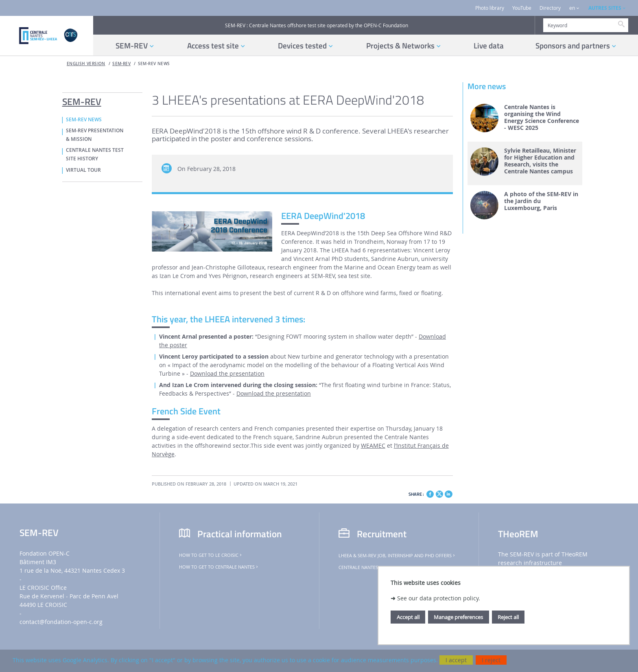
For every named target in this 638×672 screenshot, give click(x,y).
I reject (491, 660)
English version (86, 64)
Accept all (408, 617)
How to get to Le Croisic (211, 555)
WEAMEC (373, 445)
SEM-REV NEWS (154, 64)
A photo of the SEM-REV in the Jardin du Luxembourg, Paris (541, 201)
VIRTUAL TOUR (83, 170)
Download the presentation (227, 373)
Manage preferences (458, 617)
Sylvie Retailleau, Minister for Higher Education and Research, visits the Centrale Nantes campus (540, 161)
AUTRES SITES (605, 8)
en (572, 8)
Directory (550, 8)
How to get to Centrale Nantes (219, 567)
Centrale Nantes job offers (374, 567)
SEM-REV (121, 64)
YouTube (522, 8)
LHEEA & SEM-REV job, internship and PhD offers (397, 556)
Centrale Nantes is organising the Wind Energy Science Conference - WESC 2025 (542, 117)
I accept (456, 660)
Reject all (508, 617)
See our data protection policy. (439, 598)
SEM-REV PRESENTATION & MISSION (95, 135)
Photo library (490, 8)
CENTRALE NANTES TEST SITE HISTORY (95, 154)
